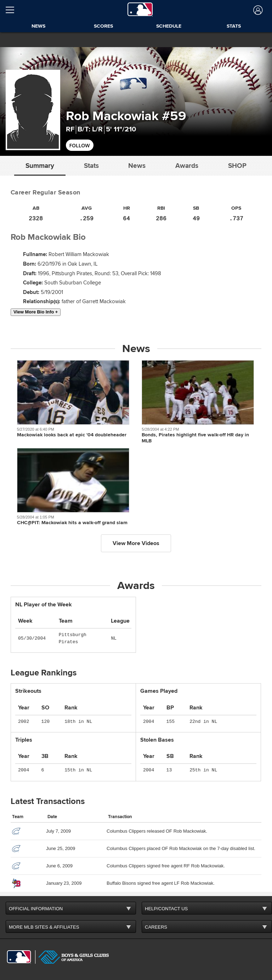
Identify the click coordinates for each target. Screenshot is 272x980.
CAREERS (156, 927)
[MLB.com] (19, 957)
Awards (187, 166)
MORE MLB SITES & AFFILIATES (44, 927)
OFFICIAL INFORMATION (36, 909)
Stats (91, 166)
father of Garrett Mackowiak (94, 302)
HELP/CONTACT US (166, 909)
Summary (40, 166)
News (137, 166)
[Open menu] (13, 10)
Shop (237, 166)
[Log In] (257, 10)
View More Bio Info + (36, 312)
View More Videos (136, 543)
